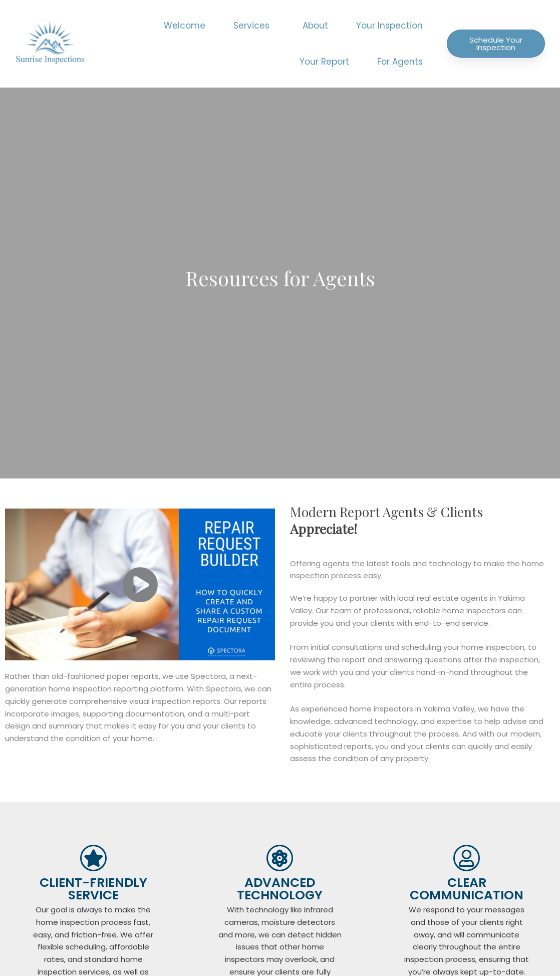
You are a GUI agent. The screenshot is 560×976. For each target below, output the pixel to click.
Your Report (324, 62)
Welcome (185, 26)
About (315, 26)
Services (254, 26)
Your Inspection (389, 26)
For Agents (400, 62)
